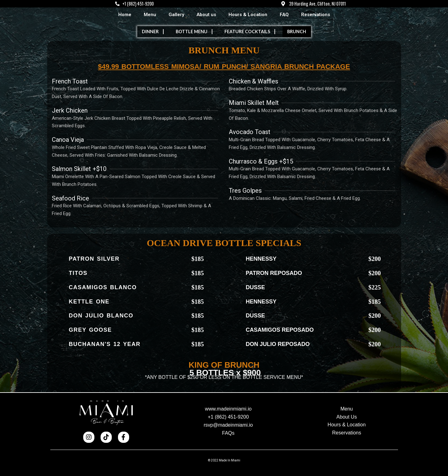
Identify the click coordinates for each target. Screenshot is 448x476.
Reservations (316, 15)
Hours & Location (248, 15)
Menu (150, 15)
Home (125, 15)
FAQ (284, 15)
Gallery (176, 15)
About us (206, 15)
